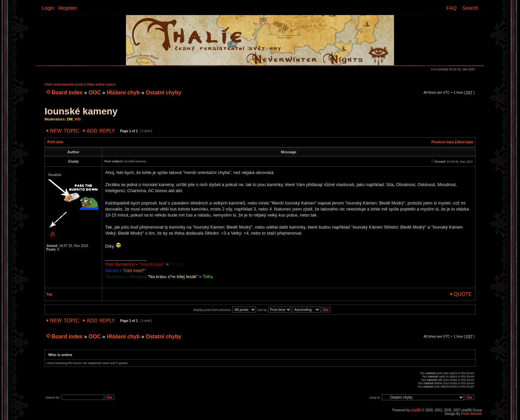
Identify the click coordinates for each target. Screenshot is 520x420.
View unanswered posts (64, 84)
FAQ (452, 8)
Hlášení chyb (123, 93)
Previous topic (443, 142)
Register (68, 8)
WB (78, 119)
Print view (55, 142)
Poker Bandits (471, 414)
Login (48, 8)
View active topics (101, 84)
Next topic (465, 142)
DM (70, 119)
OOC (94, 93)
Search (470, 8)
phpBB (416, 410)
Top (49, 294)
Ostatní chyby (164, 93)
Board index (67, 93)
